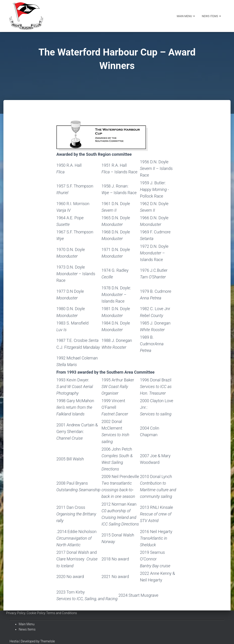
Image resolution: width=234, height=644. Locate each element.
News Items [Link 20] (27, 629)
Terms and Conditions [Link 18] (62, 613)
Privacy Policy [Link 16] (16, 613)
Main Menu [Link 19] (27, 624)
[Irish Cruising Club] (26, 16)
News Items (211, 16)
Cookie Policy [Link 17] (36, 613)
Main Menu (186, 16)
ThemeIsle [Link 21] (48, 641)
